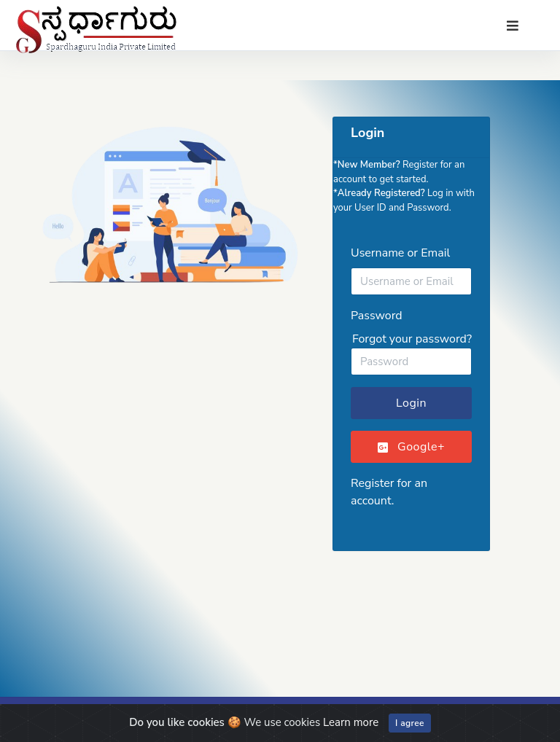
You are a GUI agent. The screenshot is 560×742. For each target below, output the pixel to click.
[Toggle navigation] (513, 26)
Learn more (351, 722)
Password (377, 316)
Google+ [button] (411, 447)
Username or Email (400, 253)
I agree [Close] (410, 723)
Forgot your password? (412, 339)
